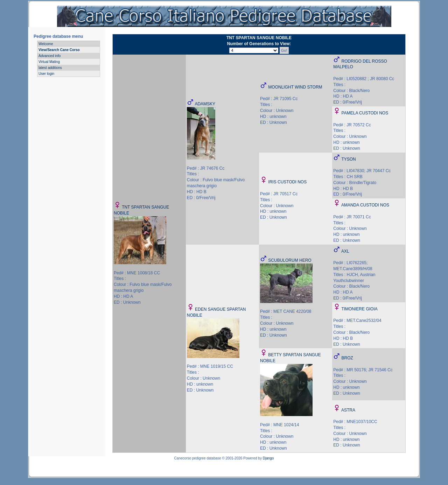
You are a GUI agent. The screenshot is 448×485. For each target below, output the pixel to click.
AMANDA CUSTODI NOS (365, 205)
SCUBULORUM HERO (290, 260)
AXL (345, 251)
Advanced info (50, 56)
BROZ (347, 358)
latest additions (50, 68)
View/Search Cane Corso (59, 50)
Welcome (46, 44)
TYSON (348, 159)
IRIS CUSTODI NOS (287, 182)
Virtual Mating (49, 62)
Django (268, 458)
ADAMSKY (205, 104)
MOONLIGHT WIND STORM (295, 87)
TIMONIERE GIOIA (359, 309)
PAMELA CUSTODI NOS (365, 113)
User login (46, 74)
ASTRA (348, 410)
